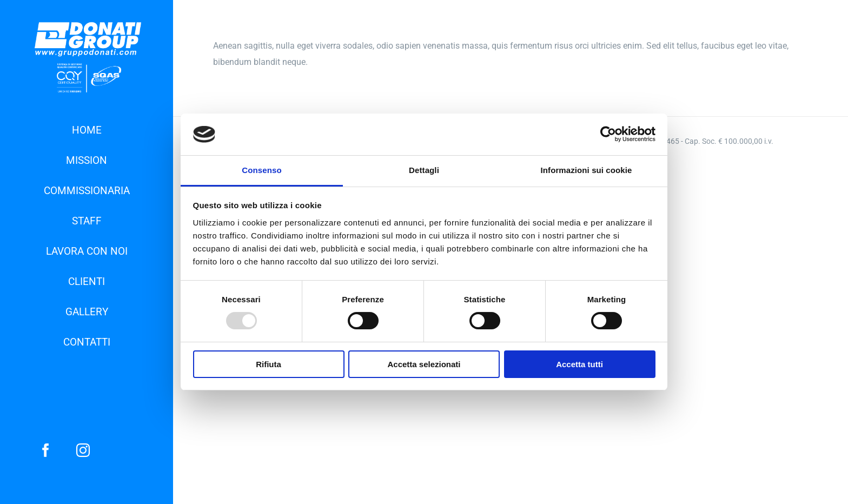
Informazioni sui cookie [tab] (587, 170)
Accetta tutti (579, 364)
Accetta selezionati (424, 364)
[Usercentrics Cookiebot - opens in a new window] (608, 134)
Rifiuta (269, 364)
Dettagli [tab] (424, 170)
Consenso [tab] (261, 170)
